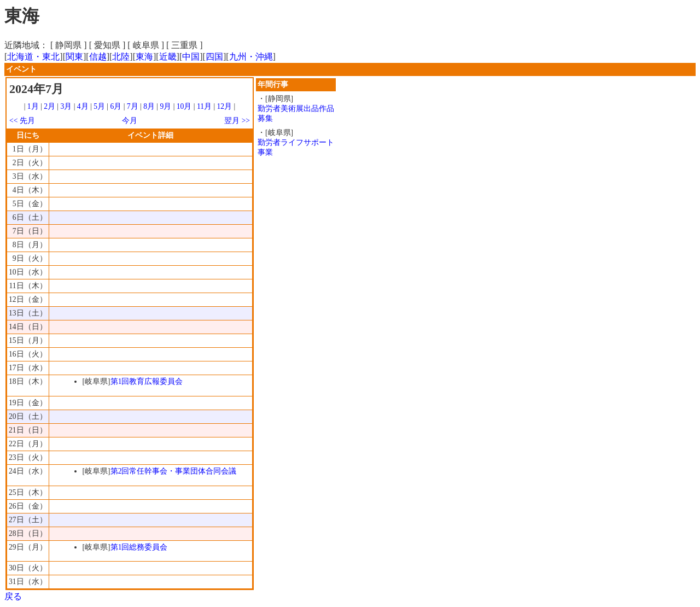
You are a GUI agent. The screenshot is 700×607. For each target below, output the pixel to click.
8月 (149, 106)
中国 (191, 57)
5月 (99, 106)
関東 (74, 57)
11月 (204, 106)
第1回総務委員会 (139, 547)
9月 (165, 106)
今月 (130, 121)
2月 (49, 106)
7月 (133, 106)
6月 (116, 106)
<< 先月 (22, 121)
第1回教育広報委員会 (147, 381)
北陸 (121, 57)
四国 (214, 57)
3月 (66, 106)
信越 (98, 57)
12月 (225, 106)
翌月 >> (237, 121)
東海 (144, 57)
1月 (33, 106)
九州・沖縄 (251, 57)
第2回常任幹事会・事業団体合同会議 (174, 471)
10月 (184, 106)
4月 (83, 106)
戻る (13, 596)
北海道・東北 (33, 57)
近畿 (168, 57)
